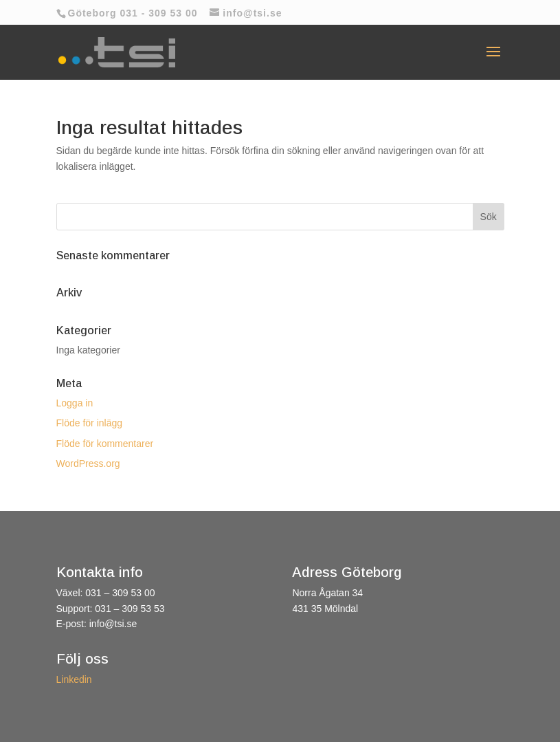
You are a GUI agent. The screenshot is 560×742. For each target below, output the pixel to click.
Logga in (75, 403)
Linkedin (74, 679)
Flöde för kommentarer (105, 444)
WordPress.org (88, 463)
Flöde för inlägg (90, 423)
